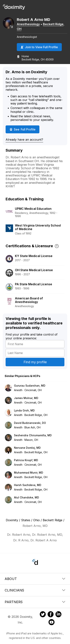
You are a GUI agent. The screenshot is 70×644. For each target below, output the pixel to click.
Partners (35, 602)
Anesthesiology (28, 24)
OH (19, 29)
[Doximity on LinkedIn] (58, 615)
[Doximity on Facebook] (51, 615)
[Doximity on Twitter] (43, 615)
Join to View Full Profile (39, 47)
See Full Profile (23, 129)
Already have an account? (24, 140)
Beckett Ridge (53, 24)
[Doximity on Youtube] (52, 623)
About (35, 579)
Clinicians (35, 590)
